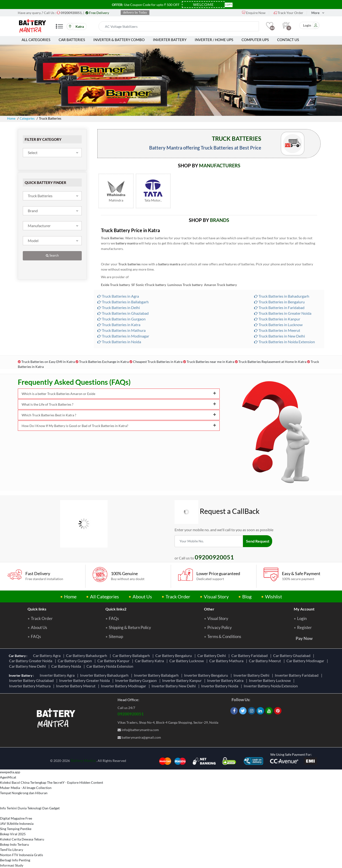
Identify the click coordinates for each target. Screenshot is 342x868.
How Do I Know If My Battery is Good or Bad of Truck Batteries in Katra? (119, 426)
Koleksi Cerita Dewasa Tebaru (22, 839)
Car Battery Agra (47, 655)
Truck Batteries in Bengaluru (279, 302)
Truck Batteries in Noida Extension (285, 342)
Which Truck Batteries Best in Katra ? (119, 415)
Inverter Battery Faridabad (297, 675)
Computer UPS (255, 40)
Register (304, 628)
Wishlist (273, 596)
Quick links (37, 609)
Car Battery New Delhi (28, 666)
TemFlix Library (12, 850)
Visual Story (216, 596)
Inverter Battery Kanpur (183, 680)
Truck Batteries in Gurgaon (121, 319)
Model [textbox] (33, 241)
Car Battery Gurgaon (76, 661)
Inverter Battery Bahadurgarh (105, 675)
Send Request (258, 541)
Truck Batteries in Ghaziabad (123, 313)
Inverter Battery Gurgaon (137, 680)
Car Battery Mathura (227, 661)
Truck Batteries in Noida (119, 342)
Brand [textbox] (33, 211)
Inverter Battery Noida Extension (271, 686)
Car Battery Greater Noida (31, 661)
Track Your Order (288, 13)
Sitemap (116, 637)
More (315, 13)
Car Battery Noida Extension (111, 666)
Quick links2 (116, 609)
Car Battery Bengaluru (174, 655)
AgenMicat (8, 777)
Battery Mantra (83, 760)
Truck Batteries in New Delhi (280, 336)
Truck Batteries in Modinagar (123, 336)
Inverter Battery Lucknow (271, 680)
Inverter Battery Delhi (252, 675)
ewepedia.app (10, 772)
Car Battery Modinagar (306, 661)
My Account (304, 609)
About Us (142, 596)
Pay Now (304, 638)
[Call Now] (71, 13)
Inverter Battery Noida (220, 686)
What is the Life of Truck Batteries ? (119, 404)
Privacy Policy (220, 628)
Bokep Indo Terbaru (14, 844)
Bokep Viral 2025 (13, 834)
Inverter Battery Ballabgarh (157, 675)
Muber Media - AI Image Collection (26, 788)
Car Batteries (72, 40)
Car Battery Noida (67, 666)
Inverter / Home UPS (214, 40)
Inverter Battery (170, 40)
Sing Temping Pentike (16, 829)
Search (52, 256)
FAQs (36, 637)
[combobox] (52, 153)
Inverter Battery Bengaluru (207, 675)
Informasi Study (12, 865)
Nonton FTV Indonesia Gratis (21, 855)
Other (209, 609)
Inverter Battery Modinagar (124, 686)
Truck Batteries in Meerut (277, 330)
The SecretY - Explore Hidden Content (75, 782)
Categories (28, 118)
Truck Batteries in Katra (119, 325)
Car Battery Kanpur (114, 661)
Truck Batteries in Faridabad (279, 307)
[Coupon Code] (203, 5)
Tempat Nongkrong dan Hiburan (24, 793)
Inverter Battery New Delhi (174, 686)
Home (12, 118)
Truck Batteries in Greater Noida (283, 313)
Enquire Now (254, 13)
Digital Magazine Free (16, 818)
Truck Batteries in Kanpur (277, 319)
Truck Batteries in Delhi (119, 307)
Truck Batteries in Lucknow (278, 325)
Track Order (178, 596)
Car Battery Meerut (266, 661)
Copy (229, 4)
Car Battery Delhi (212, 655)
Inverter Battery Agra (58, 675)
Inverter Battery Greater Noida (85, 680)
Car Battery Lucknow (187, 661)
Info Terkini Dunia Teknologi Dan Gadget (30, 808)
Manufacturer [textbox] (39, 226)
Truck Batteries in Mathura (121, 330)
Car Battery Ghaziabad (292, 655)
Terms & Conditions (224, 637)
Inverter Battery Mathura (31, 686)
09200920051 (131, 714)
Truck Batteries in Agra (118, 296)
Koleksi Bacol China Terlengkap (23, 782)
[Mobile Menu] (59, 28)
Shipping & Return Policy (130, 628)
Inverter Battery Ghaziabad (32, 680)
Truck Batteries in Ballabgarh (123, 302)
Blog (247, 596)
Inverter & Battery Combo (119, 40)
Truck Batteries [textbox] (40, 196)
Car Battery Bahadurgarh (87, 655)
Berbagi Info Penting (15, 860)
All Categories (36, 40)
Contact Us (288, 40)
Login (302, 619)
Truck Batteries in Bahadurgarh (282, 296)
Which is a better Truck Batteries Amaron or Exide (119, 394)
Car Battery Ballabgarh (132, 655)
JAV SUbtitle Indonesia (17, 823)
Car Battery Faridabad (250, 655)
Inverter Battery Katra (226, 680)
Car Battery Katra (150, 661)
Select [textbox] (33, 152)
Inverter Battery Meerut (76, 686)
